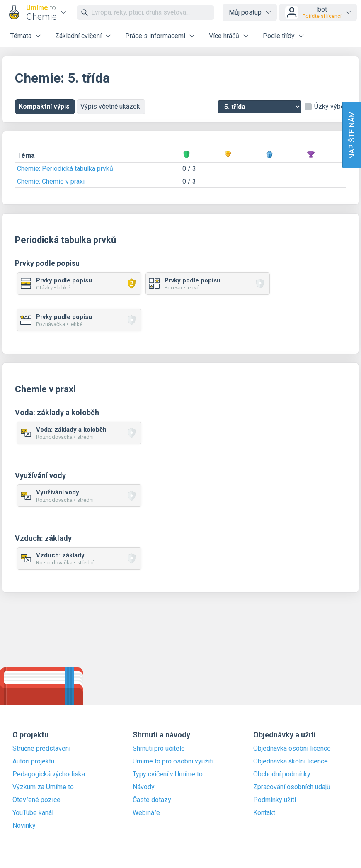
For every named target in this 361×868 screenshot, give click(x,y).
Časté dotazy (152, 800)
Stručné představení (41, 749)
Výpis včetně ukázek (111, 106)
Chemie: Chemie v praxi (51, 181)
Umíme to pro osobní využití (173, 761)
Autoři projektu (33, 761)
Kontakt (264, 813)
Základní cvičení (78, 36)
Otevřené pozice (36, 800)
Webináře (146, 813)
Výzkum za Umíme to (43, 787)
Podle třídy (279, 36)
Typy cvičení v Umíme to (168, 774)
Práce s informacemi (155, 36)
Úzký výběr (330, 107)
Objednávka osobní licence (292, 749)
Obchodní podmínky (282, 774)
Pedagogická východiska (49, 774)
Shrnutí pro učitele (159, 749)
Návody (144, 787)
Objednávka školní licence (291, 761)
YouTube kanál (33, 813)
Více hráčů (224, 36)
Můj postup (245, 12)
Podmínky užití (275, 800)
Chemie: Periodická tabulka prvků (65, 169)
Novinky (24, 826)
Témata (21, 36)
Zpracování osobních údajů (292, 787)
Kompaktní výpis (45, 106)
